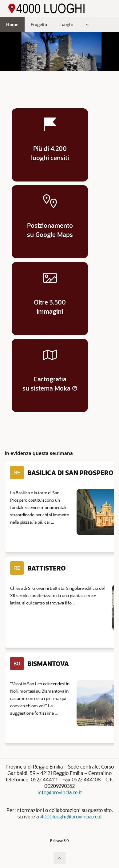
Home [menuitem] (12, 24)
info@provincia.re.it (60, 792)
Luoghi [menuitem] (66, 24)
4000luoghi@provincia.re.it (71, 816)
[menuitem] (87, 24)
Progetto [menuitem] (39, 24)
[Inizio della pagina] (60, 858)
